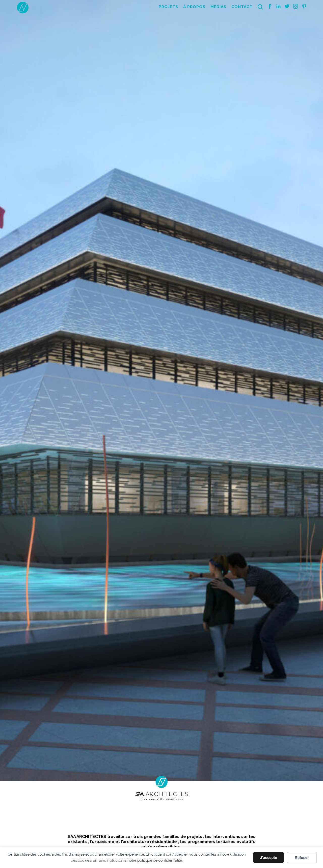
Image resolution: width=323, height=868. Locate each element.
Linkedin (278, 6)
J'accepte (268, 858)
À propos (194, 7)
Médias (218, 7)
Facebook (270, 6)
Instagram (295, 6)
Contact (242, 7)
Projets (168, 7)
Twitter (287, 6)
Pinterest (304, 6)
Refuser (302, 858)
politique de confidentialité (160, 860)
